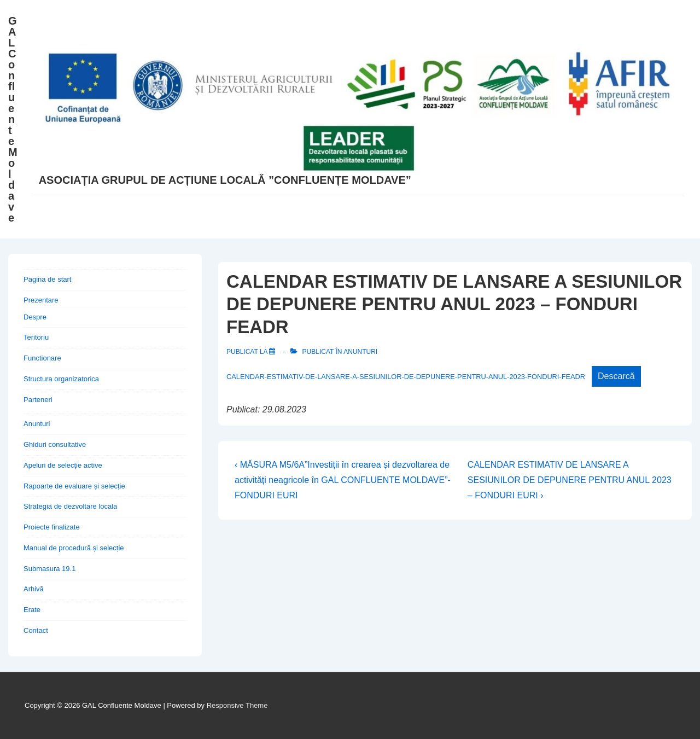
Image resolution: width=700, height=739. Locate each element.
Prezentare (41, 300)
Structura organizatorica (61, 379)
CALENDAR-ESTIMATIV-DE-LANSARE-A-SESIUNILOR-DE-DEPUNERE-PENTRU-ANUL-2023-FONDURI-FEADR (406, 377)
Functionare (42, 358)
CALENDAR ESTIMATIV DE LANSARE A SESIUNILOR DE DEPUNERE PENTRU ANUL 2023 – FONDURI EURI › (570, 480)
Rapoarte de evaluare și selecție (74, 486)
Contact (36, 630)
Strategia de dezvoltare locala (70, 506)
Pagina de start (47, 279)
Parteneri (38, 400)
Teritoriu (36, 337)
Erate (32, 610)
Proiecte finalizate (52, 527)
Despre (35, 317)
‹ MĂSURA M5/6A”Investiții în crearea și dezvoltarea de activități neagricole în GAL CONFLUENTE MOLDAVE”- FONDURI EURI (343, 480)
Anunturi (360, 352)
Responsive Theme (237, 705)
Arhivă (34, 589)
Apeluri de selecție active (63, 465)
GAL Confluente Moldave (13, 119)
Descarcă (616, 376)
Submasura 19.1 (49, 569)
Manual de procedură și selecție (74, 548)
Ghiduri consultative (55, 444)
